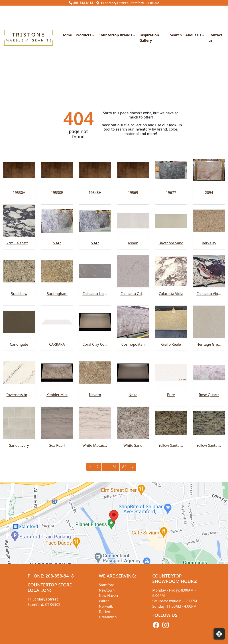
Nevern (95, 477)
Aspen (133, 326)
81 (115, 549)
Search (148, 76)
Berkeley (209, 326)
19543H (95, 275)
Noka (133, 477)
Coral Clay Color (95, 427)
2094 (209, 275)
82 (124, 549)
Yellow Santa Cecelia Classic (171, 528)
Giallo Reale (171, 427)
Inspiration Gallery (123, 76)
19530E (57, 275)
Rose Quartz (209, 477)
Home (33, 76)
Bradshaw (19, 376)
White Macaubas (95, 528)
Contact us (190, 76)
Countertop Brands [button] (82, 76)
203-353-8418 (81, 3)
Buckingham (57, 376)
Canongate (19, 427)
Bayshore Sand (171, 326)
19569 (133, 275)
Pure (171, 477)
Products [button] (50, 76)
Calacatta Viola (171, 376)
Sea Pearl (57, 528)
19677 (171, 275)
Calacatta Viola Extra (209, 376)
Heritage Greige (209, 427)
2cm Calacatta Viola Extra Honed (19, 326)
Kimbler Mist (57, 477)
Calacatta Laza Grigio (95, 376)
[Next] (133, 549)
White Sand (133, 528)
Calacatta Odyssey (133, 376)
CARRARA (57, 427)
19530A (19, 275)
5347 (57, 326)
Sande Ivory (19, 528)
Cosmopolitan (133, 427)
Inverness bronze (19, 477)
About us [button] (166, 76)
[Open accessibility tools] (219, 634)
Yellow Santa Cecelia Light (209, 528)
